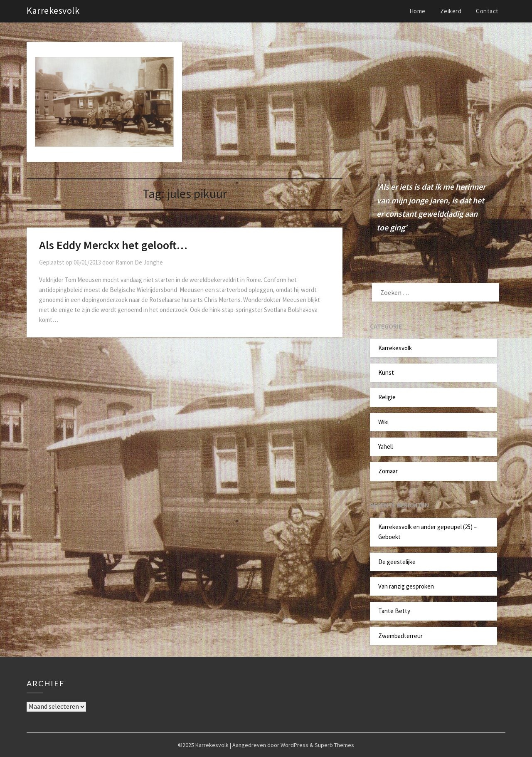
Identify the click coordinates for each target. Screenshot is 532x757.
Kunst (386, 372)
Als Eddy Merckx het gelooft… (113, 245)
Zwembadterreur (400, 636)
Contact (487, 11)
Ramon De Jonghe (139, 262)
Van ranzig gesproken (406, 586)
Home (417, 11)
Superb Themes (334, 745)
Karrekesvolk (53, 10)
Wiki (383, 422)
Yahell (385, 447)
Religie (387, 397)
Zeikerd (451, 11)
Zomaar (388, 471)
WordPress (294, 745)
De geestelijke (397, 562)
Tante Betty (394, 611)
